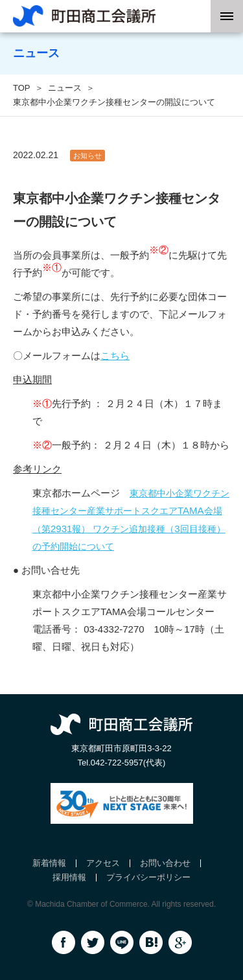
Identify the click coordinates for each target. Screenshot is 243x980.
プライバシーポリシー (148, 877)
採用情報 (69, 877)
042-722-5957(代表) (128, 763)
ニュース (65, 88)
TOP (22, 88)
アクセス (103, 863)
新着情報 (49, 863)
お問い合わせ (165, 863)
